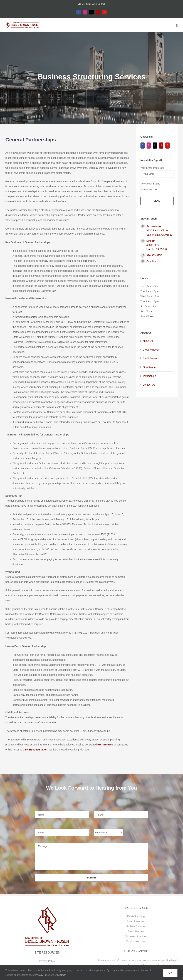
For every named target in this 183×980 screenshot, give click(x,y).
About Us (148, 341)
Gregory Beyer (151, 350)
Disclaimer (60, 975)
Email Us (151, 261)
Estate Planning (136, 916)
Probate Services (136, 926)
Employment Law (136, 941)
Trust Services (136, 931)
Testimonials (149, 376)
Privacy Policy (47, 961)
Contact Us (149, 385)
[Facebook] (143, 146)
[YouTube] (167, 146)
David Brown (150, 358)
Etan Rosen (149, 367)
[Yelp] (161, 146)
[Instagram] (149, 146)
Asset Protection (136, 921)
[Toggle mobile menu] (177, 26)
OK (170, 973)
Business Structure (136, 936)
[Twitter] (155, 146)
